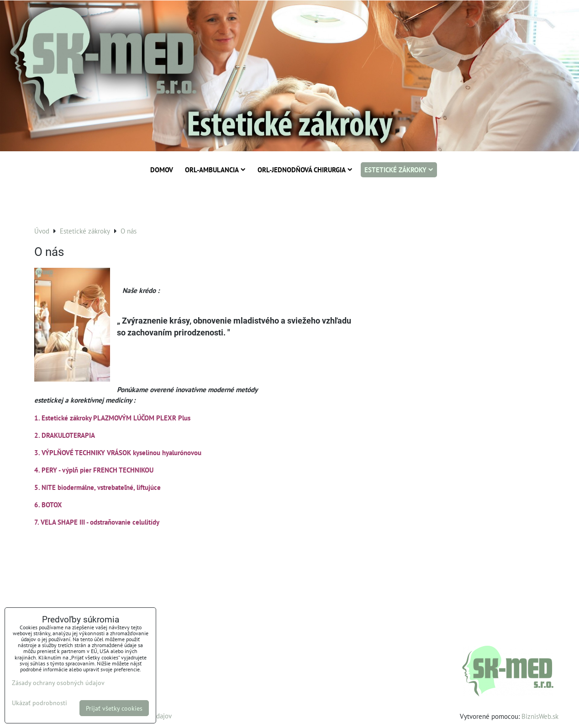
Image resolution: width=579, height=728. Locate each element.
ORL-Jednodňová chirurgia (305, 170)
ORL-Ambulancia (215, 170)
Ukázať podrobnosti (39, 703)
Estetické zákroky (399, 170)
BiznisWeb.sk (540, 716)
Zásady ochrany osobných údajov (58, 683)
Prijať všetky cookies (114, 708)
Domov (162, 170)
